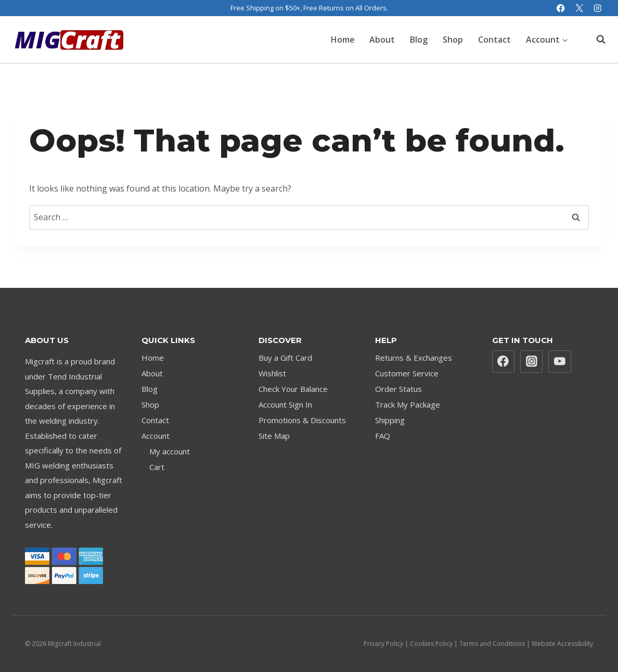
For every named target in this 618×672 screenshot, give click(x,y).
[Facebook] (561, 8)
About (382, 40)
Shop (453, 40)
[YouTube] (560, 362)
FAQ (383, 436)
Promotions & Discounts (302, 420)
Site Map (274, 436)
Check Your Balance (293, 389)
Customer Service (407, 373)
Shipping (390, 420)
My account (170, 451)
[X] (579, 8)
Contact (494, 40)
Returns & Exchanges (414, 358)
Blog (419, 40)
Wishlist (272, 373)
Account (156, 436)
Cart (157, 467)
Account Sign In (285, 404)
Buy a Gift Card (285, 358)
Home (343, 40)
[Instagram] (532, 362)
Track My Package (408, 404)
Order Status (398, 389)
